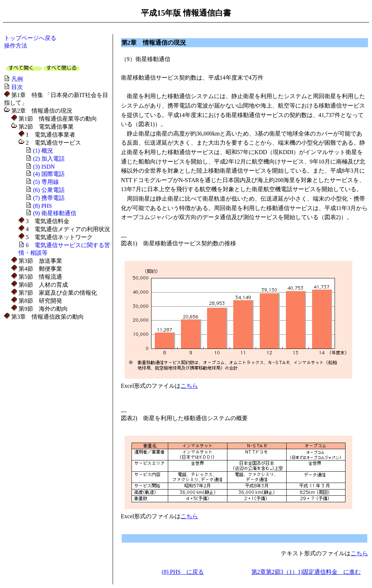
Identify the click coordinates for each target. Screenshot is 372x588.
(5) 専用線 (46, 182)
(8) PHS (43, 206)
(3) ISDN (44, 167)
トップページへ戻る (30, 38)
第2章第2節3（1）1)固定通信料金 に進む (306, 572)
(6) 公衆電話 (49, 190)
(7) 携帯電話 (49, 198)
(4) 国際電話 (49, 174)
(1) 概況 (43, 151)
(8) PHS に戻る (183, 572)
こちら (189, 386)
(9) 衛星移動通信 (55, 213)
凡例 (17, 79)
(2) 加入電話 (49, 159)
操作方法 (16, 46)
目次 (17, 87)
